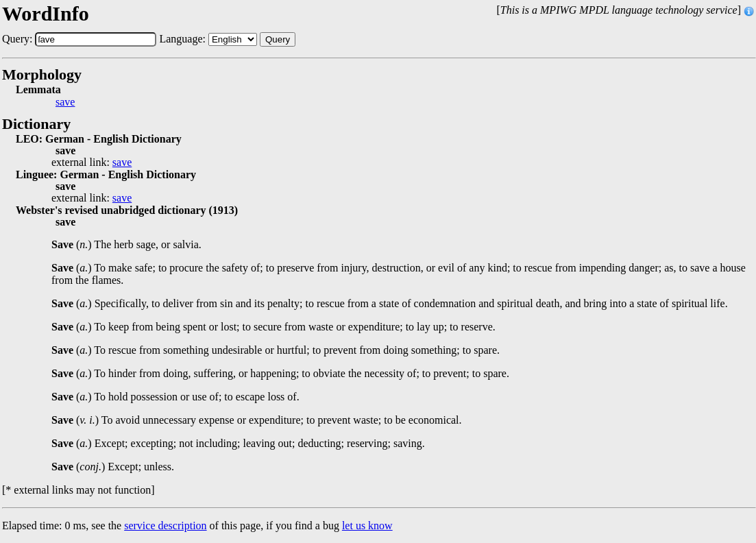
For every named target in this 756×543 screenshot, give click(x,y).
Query (278, 39)
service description (165, 526)
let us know (367, 526)
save (65, 102)
